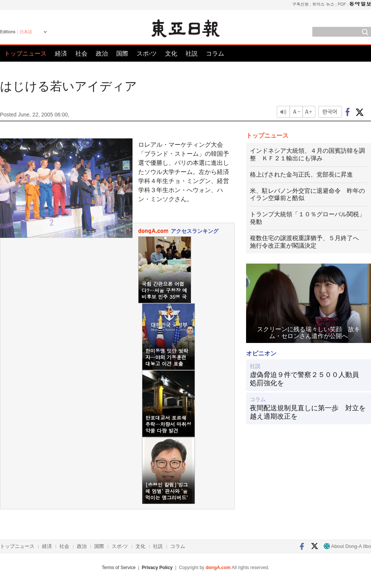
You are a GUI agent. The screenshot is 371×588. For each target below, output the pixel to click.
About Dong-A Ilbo (347, 546)
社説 (192, 54)
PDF (342, 4)
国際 (122, 54)
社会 (81, 54)
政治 (102, 54)
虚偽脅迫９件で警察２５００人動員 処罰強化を (308, 379)
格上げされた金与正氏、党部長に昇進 (301, 175)
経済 (61, 54)
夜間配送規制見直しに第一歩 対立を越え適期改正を (308, 412)
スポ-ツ (147, 54)
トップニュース (25, 54)
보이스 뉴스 (323, 4)
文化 (171, 54)
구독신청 (301, 4)
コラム (215, 54)
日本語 (26, 32)
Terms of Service (119, 568)
